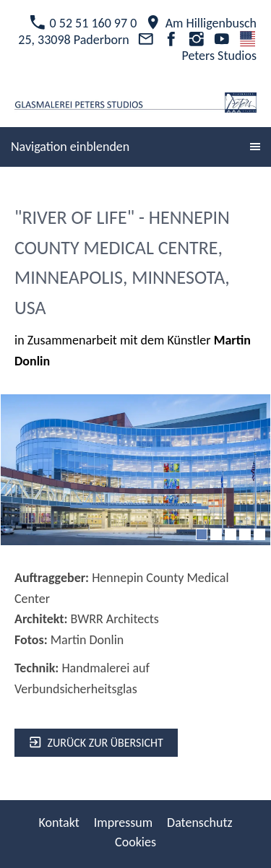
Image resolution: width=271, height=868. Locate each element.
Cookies (135, 842)
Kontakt (59, 823)
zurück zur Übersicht (96, 743)
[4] (245, 534)
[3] (231, 534)
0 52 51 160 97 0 (83, 23)
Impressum (123, 823)
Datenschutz (199, 823)
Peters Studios (219, 48)
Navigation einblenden (70, 147)
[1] (202, 534)
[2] (216, 534)
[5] (259, 534)
